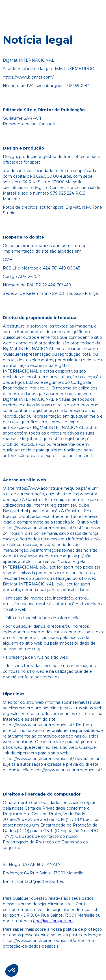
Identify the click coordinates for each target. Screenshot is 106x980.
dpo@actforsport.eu (53, 921)
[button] (12, 970)
